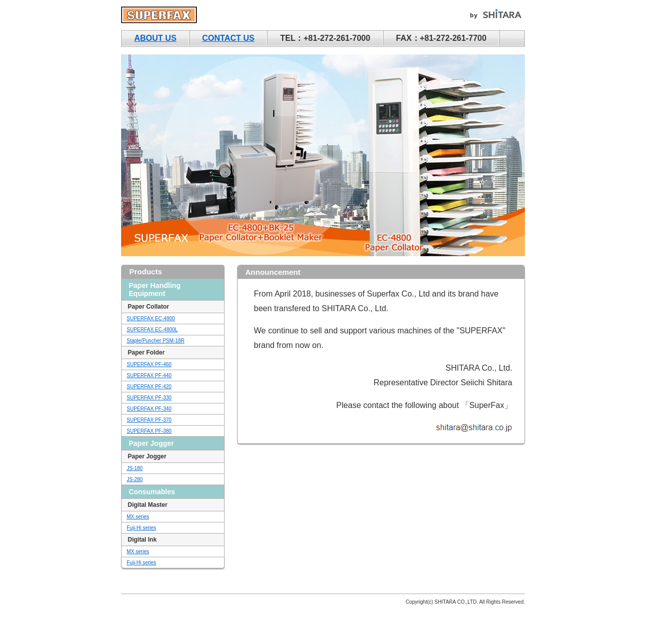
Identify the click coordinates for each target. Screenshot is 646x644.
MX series (138, 517)
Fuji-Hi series (141, 528)
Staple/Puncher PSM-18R (156, 341)
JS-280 (135, 479)
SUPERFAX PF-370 (149, 420)
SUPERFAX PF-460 (149, 364)
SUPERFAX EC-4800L (152, 330)
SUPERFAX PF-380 (149, 431)
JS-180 (135, 468)
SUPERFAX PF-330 (149, 398)
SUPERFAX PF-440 (149, 375)
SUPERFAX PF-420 (149, 387)
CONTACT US (229, 38)
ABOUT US (155, 38)
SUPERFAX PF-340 (149, 409)
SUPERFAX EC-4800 (151, 318)
